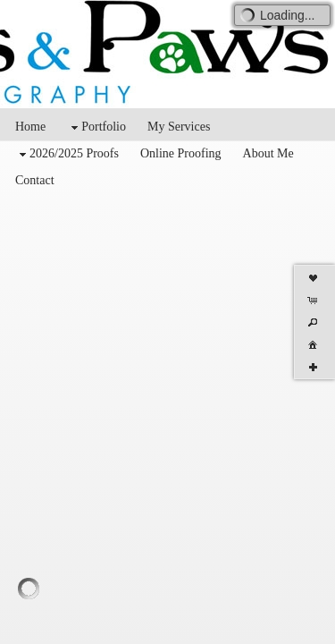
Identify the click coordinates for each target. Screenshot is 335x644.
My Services (179, 127)
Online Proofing (181, 153)
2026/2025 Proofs (67, 154)
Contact (35, 180)
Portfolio (96, 127)
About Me (268, 153)
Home (30, 127)
